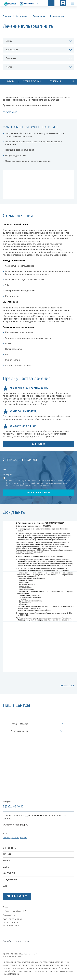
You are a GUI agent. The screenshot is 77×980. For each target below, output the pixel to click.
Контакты (9, 873)
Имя (5, 469)
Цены (6, 867)
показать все (10, 112)
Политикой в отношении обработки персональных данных (33, 483)
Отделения (22, 16)
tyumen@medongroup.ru (16, 825)
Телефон (7, 475)
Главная (7, 16)
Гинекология (39, 16)
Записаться (39, 444)
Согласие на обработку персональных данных (28, 485)
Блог (6, 886)
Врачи (11, 82)
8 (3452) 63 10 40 (13, 807)
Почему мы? (57, 82)
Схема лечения (32, 82)
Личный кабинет (17, 896)
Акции (7, 854)
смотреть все (67, 686)
